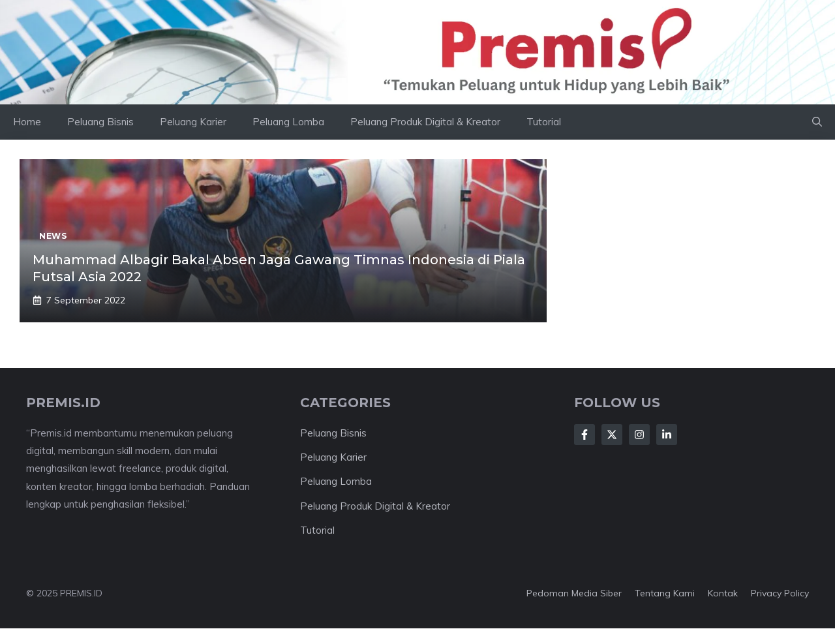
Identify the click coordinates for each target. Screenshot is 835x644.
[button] (817, 122)
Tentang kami (665, 593)
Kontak (723, 593)
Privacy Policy (780, 593)
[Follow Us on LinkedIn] (667, 435)
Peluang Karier (193, 122)
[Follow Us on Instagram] (639, 435)
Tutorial (544, 122)
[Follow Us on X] (612, 435)
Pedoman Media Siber (574, 593)
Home (27, 122)
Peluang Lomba (288, 122)
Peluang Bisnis (100, 122)
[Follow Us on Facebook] (584, 435)
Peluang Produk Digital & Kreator (425, 122)
